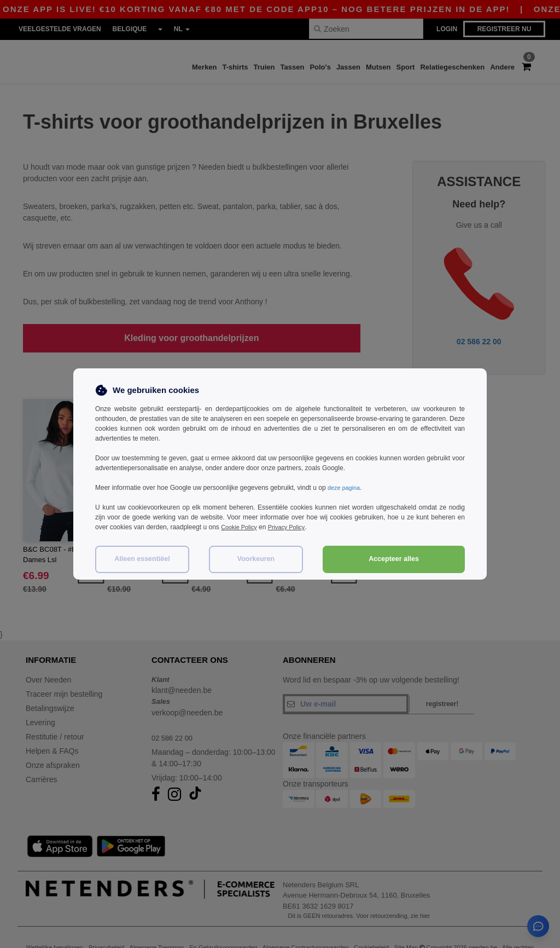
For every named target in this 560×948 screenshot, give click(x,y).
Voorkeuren (256, 559)
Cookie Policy (241, 527)
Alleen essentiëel (142, 559)
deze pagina (345, 488)
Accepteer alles (394, 559)
